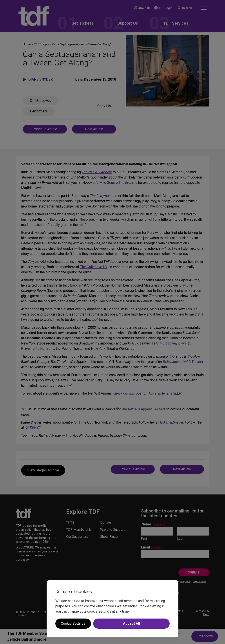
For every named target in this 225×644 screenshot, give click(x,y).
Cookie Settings (73, 623)
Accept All (132, 623)
